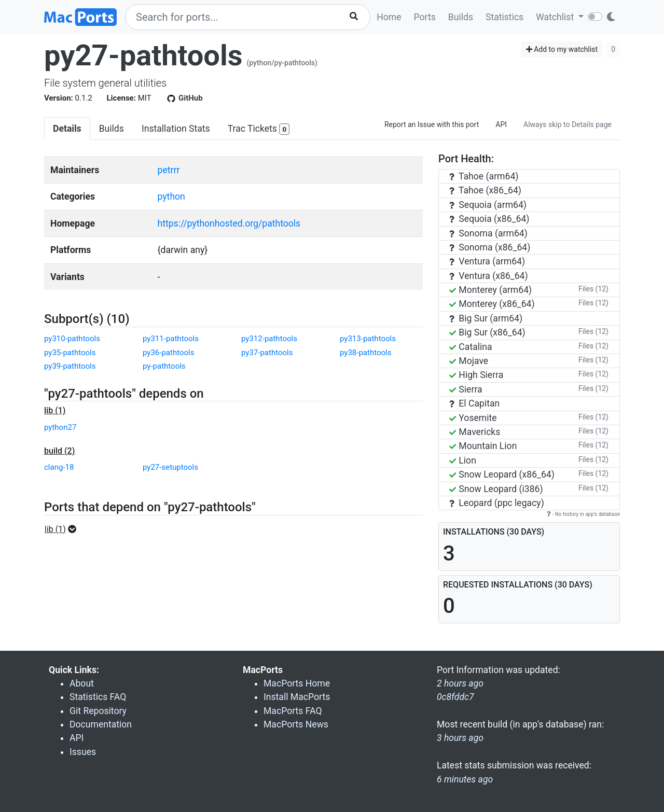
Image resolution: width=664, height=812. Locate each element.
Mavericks (475, 432)
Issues (83, 752)
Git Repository (98, 711)
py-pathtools (164, 366)
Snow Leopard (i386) (496, 489)
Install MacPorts (297, 697)
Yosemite (473, 418)
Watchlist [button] (556, 17)
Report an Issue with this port (432, 124)
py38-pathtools (365, 353)
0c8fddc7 (455, 697)
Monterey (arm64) (490, 290)
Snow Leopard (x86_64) (502, 474)
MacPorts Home (297, 683)
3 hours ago (460, 738)
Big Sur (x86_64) (487, 332)
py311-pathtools (171, 339)
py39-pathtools (70, 366)
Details (67, 129)
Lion (463, 460)
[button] (64, 529)
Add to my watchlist (562, 49)
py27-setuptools (170, 467)
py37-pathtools (267, 353)
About (82, 683)
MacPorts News (296, 724)
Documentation (101, 724)
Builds (461, 17)
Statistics (504, 17)
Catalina (471, 347)
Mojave (469, 361)
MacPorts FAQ (293, 711)
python (171, 197)
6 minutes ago (465, 779)
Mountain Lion (483, 446)
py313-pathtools (368, 339)
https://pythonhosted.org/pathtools (229, 223)
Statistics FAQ (98, 697)
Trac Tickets (259, 129)
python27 (60, 427)
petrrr (169, 170)
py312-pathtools (269, 339)
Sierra (466, 389)
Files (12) (593, 289)
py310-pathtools (72, 339)
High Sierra (476, 375)
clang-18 (59, 467)
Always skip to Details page (568, 124)
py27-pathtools (143, 55)
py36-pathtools (168, 353)
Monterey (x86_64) (492, 304)
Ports (425, 17)
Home (389, 17)
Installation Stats (176, 129)
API (501, 124)
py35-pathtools (70, 353)
